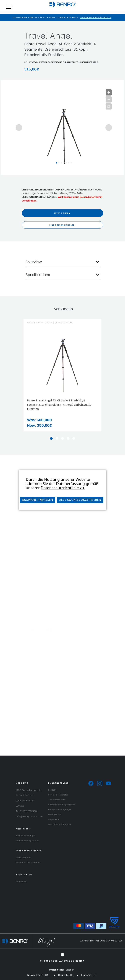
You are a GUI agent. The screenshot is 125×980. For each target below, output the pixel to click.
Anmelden (21, 881)
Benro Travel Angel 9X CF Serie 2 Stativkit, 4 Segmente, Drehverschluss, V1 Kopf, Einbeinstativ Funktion (59, 405)
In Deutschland (24, 857)
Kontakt (52, 790)
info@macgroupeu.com (29, 816)
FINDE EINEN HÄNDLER (62, 225)
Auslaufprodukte (57, 800)
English (70, 969)
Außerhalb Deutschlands (28, 862)
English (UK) (43, 975)
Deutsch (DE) (66, 975)
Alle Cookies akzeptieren (80, 500)
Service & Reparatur (58, 795)
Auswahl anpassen (38, 500)
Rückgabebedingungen (60, 809)
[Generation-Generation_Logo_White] (62, 638)
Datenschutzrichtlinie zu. (63, 488)
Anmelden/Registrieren (28, 840)
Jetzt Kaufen (62, 213)
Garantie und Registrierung (62, 804)
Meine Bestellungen (26, 835)
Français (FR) (89, 975)
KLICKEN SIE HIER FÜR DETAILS (96, 17)
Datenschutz (55, 814)
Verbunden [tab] (63, 308)
